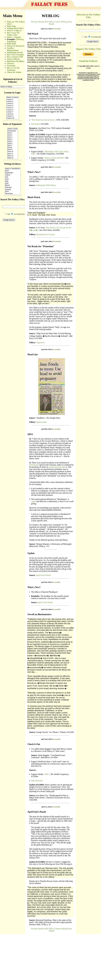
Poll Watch (35, 124)
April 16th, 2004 (46, 241)
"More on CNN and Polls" (54, 158)
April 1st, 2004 (46, 807)
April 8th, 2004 (46, 429)
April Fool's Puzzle (43, 575)
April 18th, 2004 (46, 192)
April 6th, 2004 (46, 582)
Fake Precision (37, 781)
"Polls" (47, 774)
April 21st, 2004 (46, 29)
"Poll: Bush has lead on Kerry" (43, 120)
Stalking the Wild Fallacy (46, 185)
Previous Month (37, 22)
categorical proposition (57, 467)
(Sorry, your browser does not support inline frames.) (13, 133)
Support (88, 49)
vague (33, 501)
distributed (34, 465)
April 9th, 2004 (46, 349)
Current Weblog (61, 22)
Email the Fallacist (88, 61)
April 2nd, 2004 (46, 739)
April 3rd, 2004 (46, 609)
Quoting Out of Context (46, 234)
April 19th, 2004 (46, 167)
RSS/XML (49, 22)
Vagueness (40, 342)
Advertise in (88, 16)
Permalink (56, 29)
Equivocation (42, 422)
